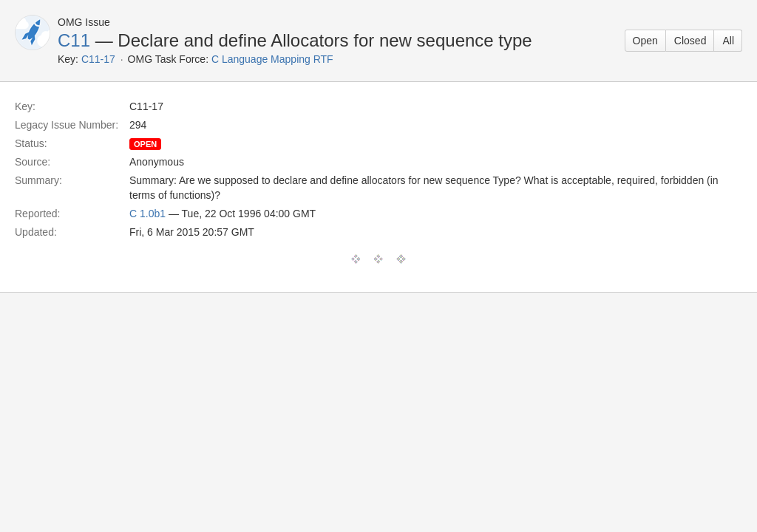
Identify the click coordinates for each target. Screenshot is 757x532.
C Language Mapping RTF (272, 59)
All (728, 41)
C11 (74, 40)
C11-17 (98, 59)
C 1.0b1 (147, 214)
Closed (690, 41)
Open (645, 41)
